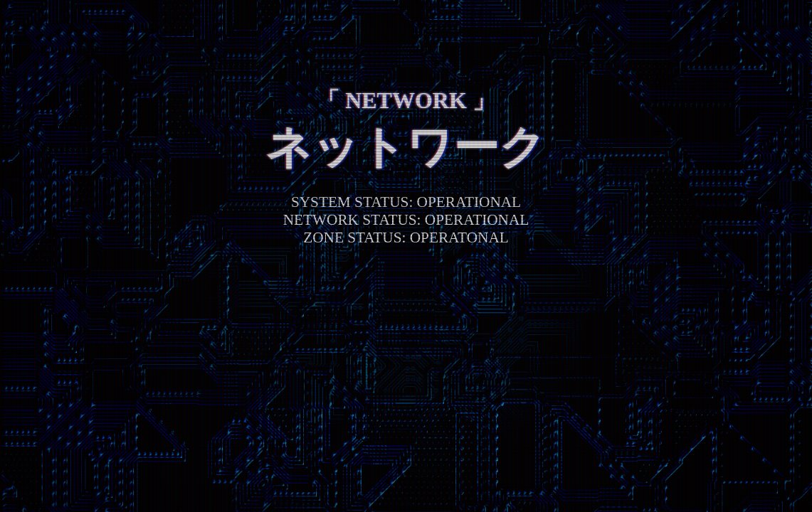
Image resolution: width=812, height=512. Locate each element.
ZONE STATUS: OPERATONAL (406, 238)
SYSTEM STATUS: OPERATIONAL (406, 202)
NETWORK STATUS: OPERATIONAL (406, 220)
